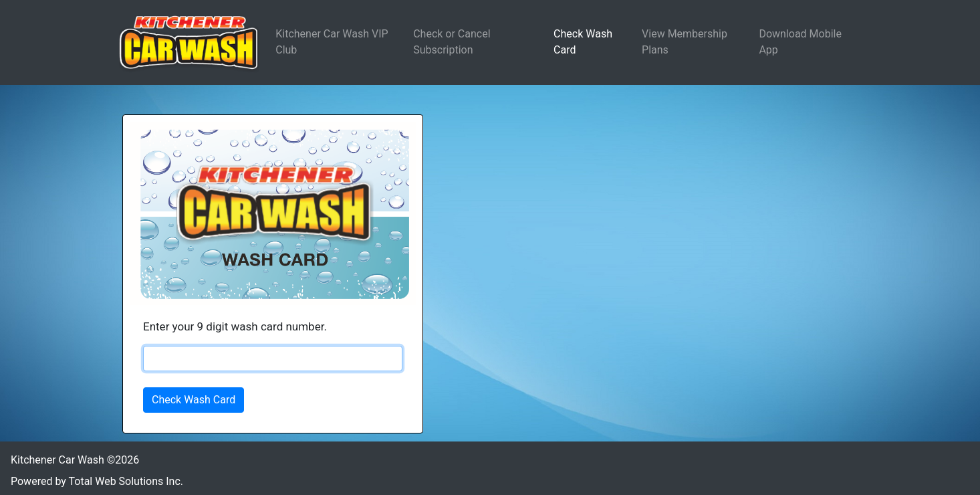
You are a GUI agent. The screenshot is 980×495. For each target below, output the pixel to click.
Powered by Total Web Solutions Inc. (97, 481)
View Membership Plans (685, 42)
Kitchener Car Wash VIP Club (332, 42)
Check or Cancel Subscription (452, 42)
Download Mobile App (800, 42)
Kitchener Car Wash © (75, 460)
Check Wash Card (583, 42)
